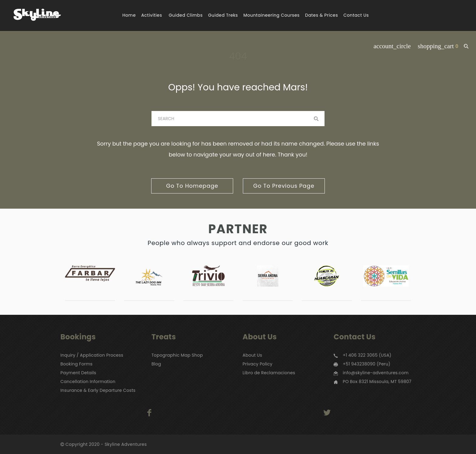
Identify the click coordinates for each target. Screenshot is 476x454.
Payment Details (78, 373)
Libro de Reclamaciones (269, 373)
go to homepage (192, 186)
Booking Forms (76, 364)
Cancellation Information (88, 382)
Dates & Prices (321, 15)
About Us (252, 355)
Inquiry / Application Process (92, 355)
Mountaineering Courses (272, 15)
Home (129, 15)
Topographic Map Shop (177, 355)
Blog (156, 364)
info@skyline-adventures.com (376, 373)
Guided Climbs (186, 15)
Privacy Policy (257, 364)
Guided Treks (223, 15)
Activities (152, 15)
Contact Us (356, 15)
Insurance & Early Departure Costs (98, 390)
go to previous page (284, 186)
